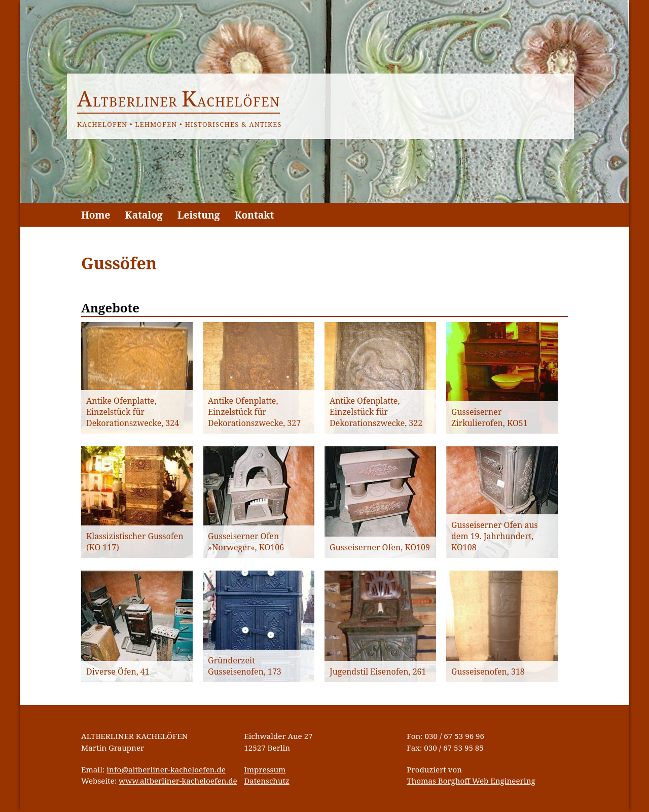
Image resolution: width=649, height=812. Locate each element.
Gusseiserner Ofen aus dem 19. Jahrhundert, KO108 (495, 536)
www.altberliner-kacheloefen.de (178, 781)
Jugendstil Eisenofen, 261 (378, 672)
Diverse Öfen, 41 (118, 672)
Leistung (199, 215)
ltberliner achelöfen (179, 101)
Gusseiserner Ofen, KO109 (380, 547)
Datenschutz (267, 781)
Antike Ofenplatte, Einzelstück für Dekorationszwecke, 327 (254, 412)
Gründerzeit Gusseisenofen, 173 (245, 666)
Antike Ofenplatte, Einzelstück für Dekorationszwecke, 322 (376, 412)
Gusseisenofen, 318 (488, 672)
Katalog (144, 215)
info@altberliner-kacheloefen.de (166, 769)
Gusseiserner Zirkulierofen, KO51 (490, 417)
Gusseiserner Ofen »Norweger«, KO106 (246, 542)
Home (96, 215)
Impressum (265, 769)
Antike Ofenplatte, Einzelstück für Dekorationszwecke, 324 (133, 412)
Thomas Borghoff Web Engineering (471, 781)
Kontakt (255, 215)
